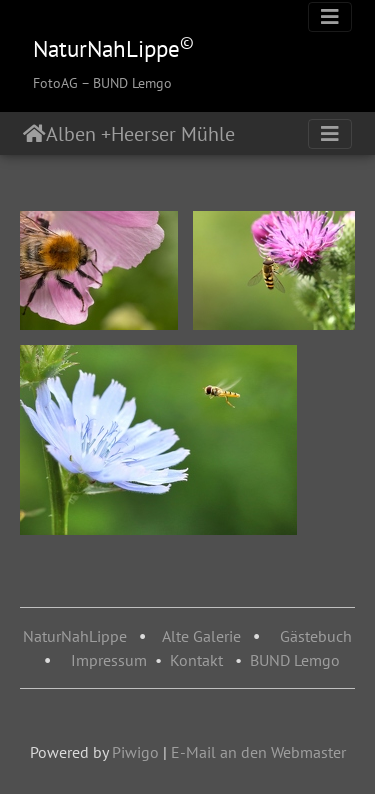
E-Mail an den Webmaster (258, 752)
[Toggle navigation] (330, 17)
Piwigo (135, 752)
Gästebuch (316, 636)
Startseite (34, 134)
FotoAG (55, 83)
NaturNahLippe (75, 636)
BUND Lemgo (295, 660)
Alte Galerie (201, 636)
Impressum (109, 660)
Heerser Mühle (180, 134)
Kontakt (196, 660)
